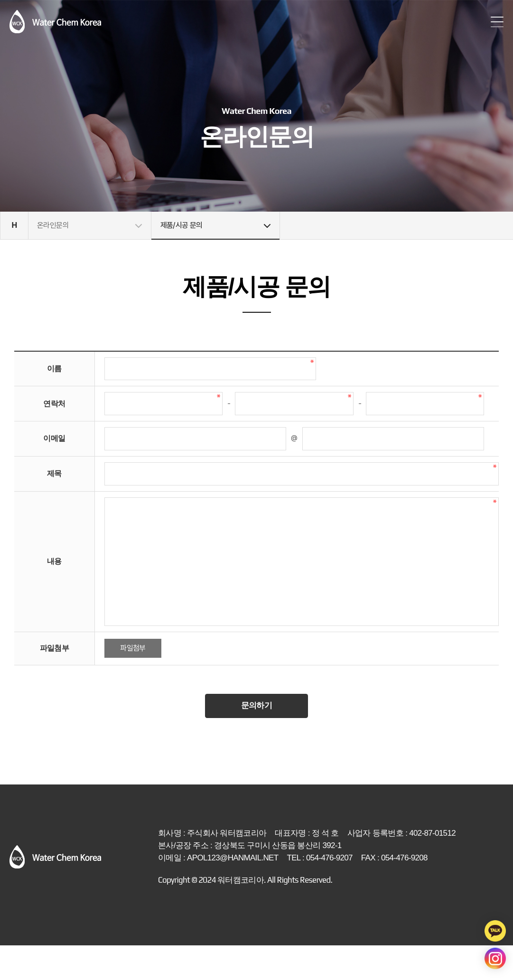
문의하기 (256, 740)
